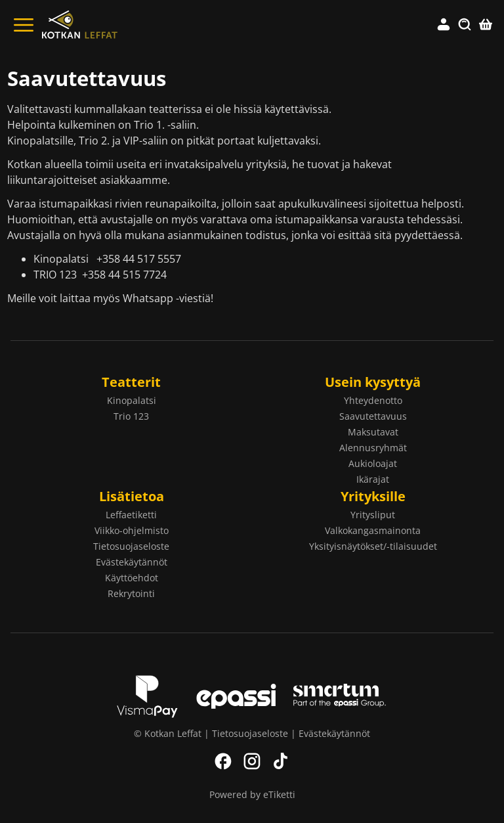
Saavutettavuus (373, 416)
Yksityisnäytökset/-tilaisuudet (373, 546)
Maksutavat (373, 432)
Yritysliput (373, 515)
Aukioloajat (373, 463)
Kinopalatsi (132, 400)
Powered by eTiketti (252, 794)
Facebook (223, 761)
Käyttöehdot (132, 578)
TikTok (281, 761)
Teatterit (131, 382)
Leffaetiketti (131, 515)
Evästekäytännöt (132, 562)
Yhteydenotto (373, 400)
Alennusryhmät (373, 448)
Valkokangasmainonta (373, 530)
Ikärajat (373, 479)
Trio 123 (131, 416)
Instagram (252, 761)
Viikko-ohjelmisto (132, 530)
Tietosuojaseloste (131, 546)
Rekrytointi (131, 593)
